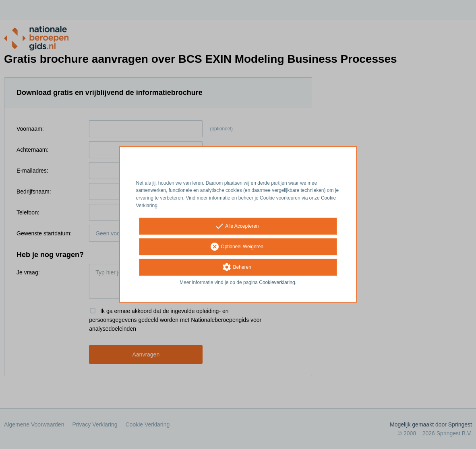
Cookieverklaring (277, 282)
